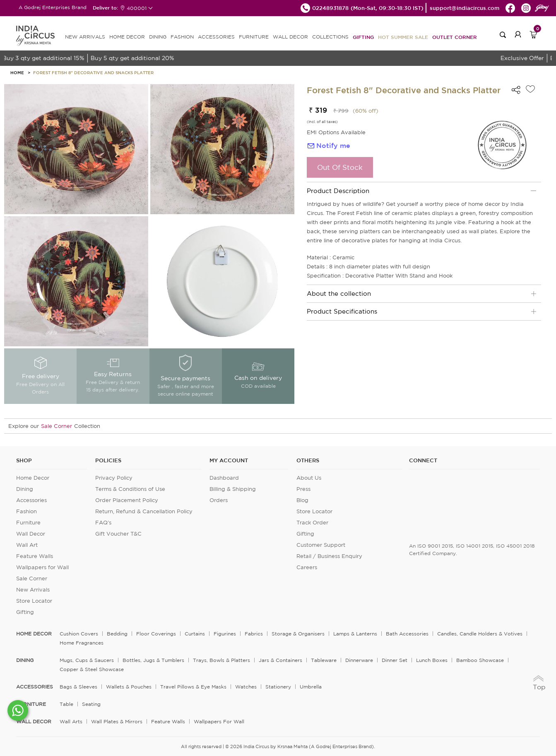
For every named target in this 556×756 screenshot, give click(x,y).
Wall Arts (71, 721)
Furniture (28, 523)
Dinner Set (395, 660)
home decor (34, 634)
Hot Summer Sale (403, 37)
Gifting (363, 37)
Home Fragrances (82, 643)
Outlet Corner (455, 37)
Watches (246, 687)
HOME (17, 72)
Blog (302, 500)
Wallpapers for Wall (42, 567)
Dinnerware (359, 660)
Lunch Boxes (432, 660)
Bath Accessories (407, 634)
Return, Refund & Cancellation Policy (144, 511)
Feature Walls (35, 556)
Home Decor (33, 478)
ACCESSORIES (216, 37)
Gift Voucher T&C (118, 534)
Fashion (26, 511)
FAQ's (103, 523)
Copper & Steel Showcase (92, 669)
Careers (307, 567)
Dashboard (224, 478)
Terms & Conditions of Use (130, 489)
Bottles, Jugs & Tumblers (153, 660)
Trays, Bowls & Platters (221, 660)
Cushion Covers (79, 634)
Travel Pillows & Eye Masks (193, 687)
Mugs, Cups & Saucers (87, 660)
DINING (158, 37)
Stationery (278, 687)
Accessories (31, 500)
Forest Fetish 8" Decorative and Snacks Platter (93, 72)
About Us (309, 478)
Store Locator (34, 601)
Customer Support (321, 545)
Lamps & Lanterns (355, 634)
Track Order (312, 523)
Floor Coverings (156, 634)
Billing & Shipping (233, 489)
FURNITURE (254, 37)
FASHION (182, 37)
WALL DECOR (290, 37)
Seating (91, 704)
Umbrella (311, 687)
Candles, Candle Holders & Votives (480, 634)
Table (66, 704)
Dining (25, 489)
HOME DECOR (127, 37)
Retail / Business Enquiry (329, 556)
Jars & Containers (280, 660)
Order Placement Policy (127, 500)
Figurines (225, 634)
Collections (330, 37)
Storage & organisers (298, 634)
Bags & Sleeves (78, 687)
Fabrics (254, 634)
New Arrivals (33, 590)
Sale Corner (57, 426)
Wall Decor (31, 534)
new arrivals (85, 37)
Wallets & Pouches (129, 687)
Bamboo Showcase (480, 660)
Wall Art (27, 545)
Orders (219, 500)
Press (303, 489)
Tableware (324, 660)
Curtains (195, 634)
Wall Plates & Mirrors (117, 721)
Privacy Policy (114, 478)
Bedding (117, 634)
